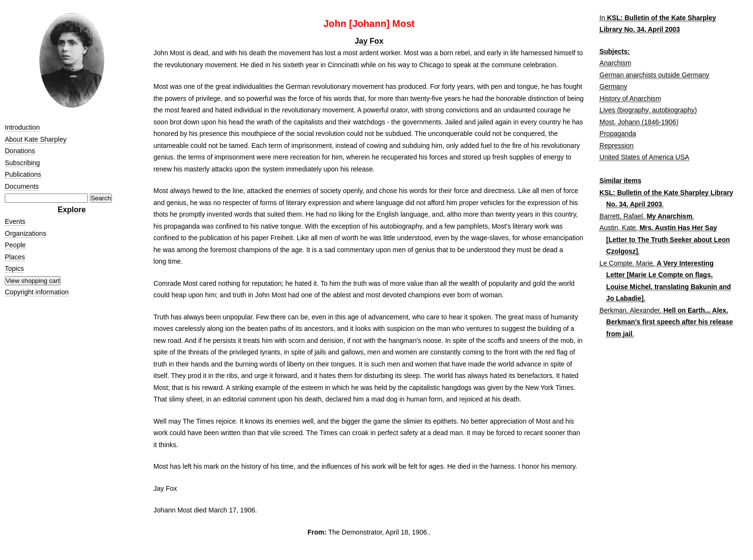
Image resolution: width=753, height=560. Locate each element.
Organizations (25, 233)
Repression (616, 146)
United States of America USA (644, 157)
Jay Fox (369, 41)
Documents (22, 186)
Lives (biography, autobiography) (648, 110)
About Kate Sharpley (36, 139)
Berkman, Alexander (629, 310)
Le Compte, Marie (626, 263)
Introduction (22, 127)
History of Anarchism (630, 98)
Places (15, 257)
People (15, 245)
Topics (14, 268)
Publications (23, 174)
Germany (613, 86)
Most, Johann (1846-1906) (639, 122)
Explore (72, 210)
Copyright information (37, 292)
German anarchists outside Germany (654, 75)
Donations (20, 151)
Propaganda (618, 134)
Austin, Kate (618, 228)
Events (15, 221)
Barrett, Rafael (621, 216)
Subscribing (22, 163)
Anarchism (615, 63)
